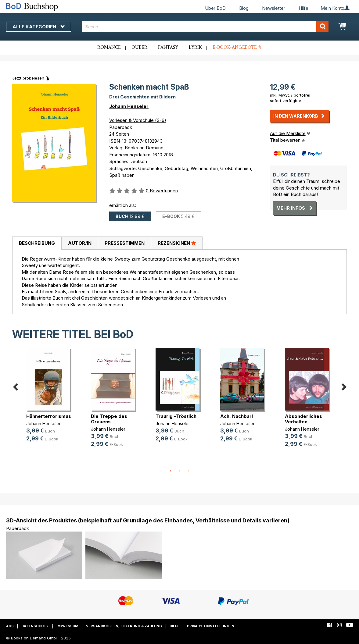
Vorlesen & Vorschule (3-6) (138, 120)
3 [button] (189, 471)
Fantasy (168, 48)
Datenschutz (35, 626)
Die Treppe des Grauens (109, 419)
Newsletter (274, 8)
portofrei (302, 95)
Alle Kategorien (39, 27)
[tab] (37, 243)
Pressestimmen (125, 243)
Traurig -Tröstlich (176, 416)
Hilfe (303, 8)
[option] (51, 400)
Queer (139, 48)
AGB (10, 626)
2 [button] (180, 471)
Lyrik (195, 48)
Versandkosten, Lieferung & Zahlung (124, 626)
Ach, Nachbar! (237, 416)
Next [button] (344, 386)
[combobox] (205, 27)
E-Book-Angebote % (237, 48)
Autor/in (80, 243)
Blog (244, 8)
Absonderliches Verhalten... (303, 419)
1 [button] (171, 471)
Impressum (67, 626)
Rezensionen (177, 243)
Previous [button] (15, 386)
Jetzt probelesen (28, 78)
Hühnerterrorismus (49, 416)
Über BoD (215, 8)
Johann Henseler (129, 106)
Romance (109, 48)
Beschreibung (37, 243)
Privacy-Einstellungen (211, 626)
